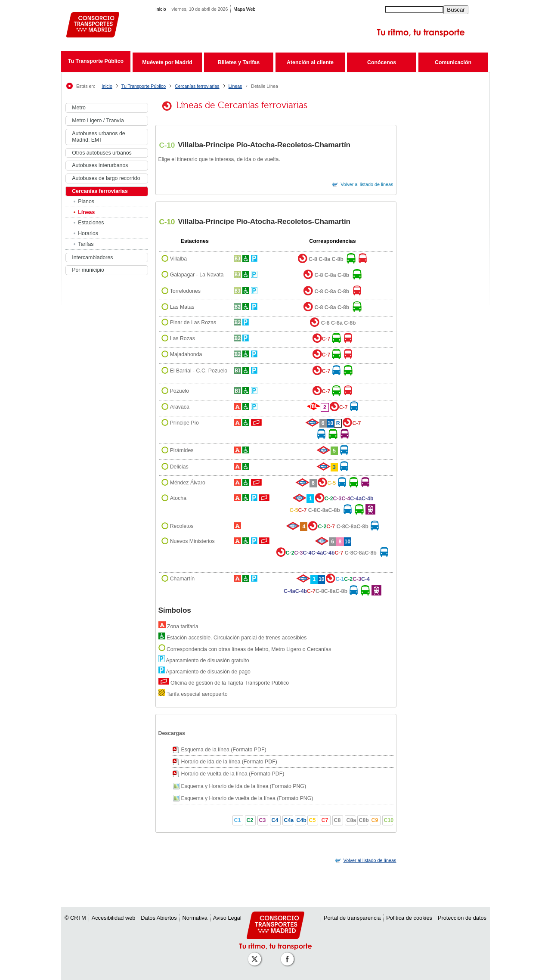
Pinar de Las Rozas (193, 323)
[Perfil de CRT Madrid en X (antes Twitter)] (256, 955)
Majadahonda (186, 354)
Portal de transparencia (352, 918)
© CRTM (75, 918)
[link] (370, 860)
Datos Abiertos (159, 918)
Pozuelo (180, 391)
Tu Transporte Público (96, 61)
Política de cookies (409, 918)
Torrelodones (185, 291)
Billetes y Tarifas (239, 62)
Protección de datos (462, 918)
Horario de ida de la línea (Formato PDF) (229, 762)
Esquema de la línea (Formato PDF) (224, 750)
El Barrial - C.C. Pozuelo (199, 371)
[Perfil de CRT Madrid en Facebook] (289, 955)
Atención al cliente (310, 62)
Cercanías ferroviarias (197, 86)
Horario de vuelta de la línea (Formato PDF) (233, 774)
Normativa (195, 918)
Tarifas (86, 244)
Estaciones (91, 223)
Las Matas (182, 307)
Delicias (179, 467)
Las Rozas (183, 338)
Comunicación (453, 62)
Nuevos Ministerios (192, 541)
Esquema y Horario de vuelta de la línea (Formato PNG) (247, 798)
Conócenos (382, 62)
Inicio (161, 9)
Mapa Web (244, 9)
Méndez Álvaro (188, 483)
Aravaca (180, 407)
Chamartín (183, 579)
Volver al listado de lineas (367, 184)
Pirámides (182, 450)
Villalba (179, 259)
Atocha (178, 499)
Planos (86, 202)
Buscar (456, 10)
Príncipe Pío (184, 423)
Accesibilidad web (114, 918)
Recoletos (182, 526)
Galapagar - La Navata (197, 275)
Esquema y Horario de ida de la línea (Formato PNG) (244, 786)
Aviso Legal (227, 918)
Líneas (235, 86)
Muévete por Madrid (167, 62)
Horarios (88, 233)
